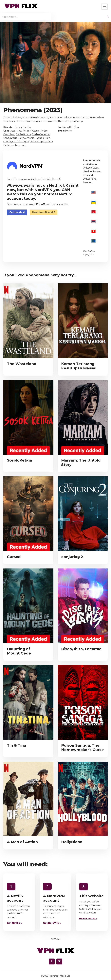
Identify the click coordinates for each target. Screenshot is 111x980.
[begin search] (108, 17)
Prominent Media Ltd (59, 976)
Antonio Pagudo (35, 138)
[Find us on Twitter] (59, 961)
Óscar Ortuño (18, 131)
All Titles (56, 939)
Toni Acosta (33, 131)
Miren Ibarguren (17, 145)
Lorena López (38, 142)
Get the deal (17, 212)
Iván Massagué (21, 142)
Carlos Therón (23, 127)
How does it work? (44, 212)
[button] (105, 7)
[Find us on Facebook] (52, 961)
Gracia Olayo (17, 138)
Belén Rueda (23, 134)
